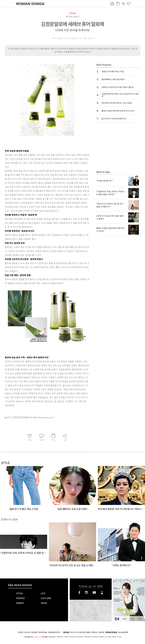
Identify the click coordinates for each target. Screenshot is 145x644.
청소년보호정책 (123, 632)
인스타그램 (86, 592)
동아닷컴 (66, 632)
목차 (125, 619)
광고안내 (27, 632)
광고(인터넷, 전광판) (84, 632)
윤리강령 (34, 632)
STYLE (72, 13)
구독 (132, 619)
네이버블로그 (102, 592)
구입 (140, 619)
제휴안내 (94, 632)
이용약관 (101, 632)
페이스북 (79, 592)
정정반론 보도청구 (54, 632)
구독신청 (20, 632)
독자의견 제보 (43, 632)
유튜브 (94, 592)
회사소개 (73, 632)
